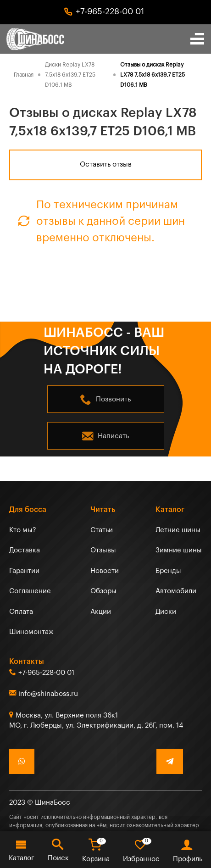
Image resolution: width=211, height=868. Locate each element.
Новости (105, 571)
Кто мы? (23, 530)
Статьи (102, 530)
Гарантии (24, 571)
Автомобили (176, 591)
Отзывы (103, 550)
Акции (101, 612)
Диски (166, 612)
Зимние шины (179, 550)
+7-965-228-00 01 (110, 11)
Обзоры (103, 591)
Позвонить (113, 399)
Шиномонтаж (31, 632)
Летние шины (178, 530)
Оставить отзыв (106, 164)
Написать (113, 436)
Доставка (25, 550)
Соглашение (30, 591)
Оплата (21, 612)
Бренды (168, 571)
